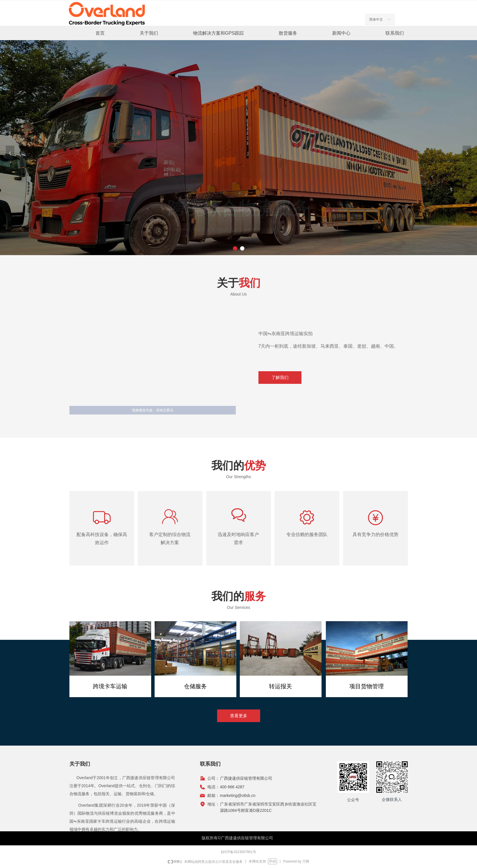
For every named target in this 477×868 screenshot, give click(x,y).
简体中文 (376, 19)
